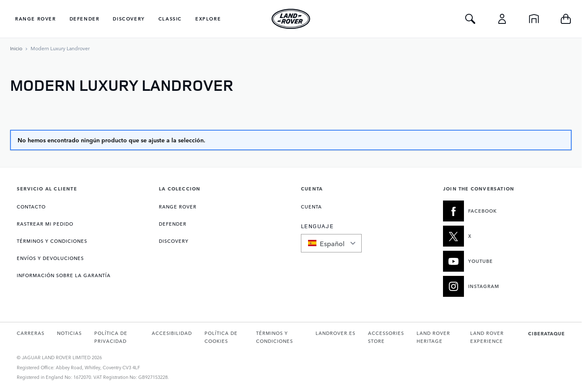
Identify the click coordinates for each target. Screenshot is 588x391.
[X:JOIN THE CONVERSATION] (504, 236)
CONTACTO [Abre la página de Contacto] (31, 207)
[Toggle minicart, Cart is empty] (566, 19)
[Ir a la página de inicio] (16, 48)
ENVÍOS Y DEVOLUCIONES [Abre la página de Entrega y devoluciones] (50, 258)
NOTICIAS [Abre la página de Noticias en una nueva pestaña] (69, 333)
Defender (85, 19)
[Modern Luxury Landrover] (60, 48)
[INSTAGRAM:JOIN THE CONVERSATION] (504, 286)
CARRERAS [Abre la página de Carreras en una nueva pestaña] (31, 333)
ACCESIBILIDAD (172, 333)
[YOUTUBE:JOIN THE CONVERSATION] (504, 261)
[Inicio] (534, 19)
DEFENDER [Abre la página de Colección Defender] (173, 224)
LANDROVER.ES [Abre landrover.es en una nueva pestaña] (335, 333)
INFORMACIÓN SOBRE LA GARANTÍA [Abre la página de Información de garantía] (64, 275)
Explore (208, 19)
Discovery (129, 19)
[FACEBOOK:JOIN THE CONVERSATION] (504, 211)
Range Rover (36, 19)
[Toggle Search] (470, 19)
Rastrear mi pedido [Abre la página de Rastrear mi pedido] (45, 224)
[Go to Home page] (291, 19)
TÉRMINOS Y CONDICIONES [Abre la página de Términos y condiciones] (52, 241)
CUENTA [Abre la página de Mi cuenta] (311, 207)
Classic (170, 19)
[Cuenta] (502, 19)
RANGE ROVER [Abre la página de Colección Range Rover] (178, 207)
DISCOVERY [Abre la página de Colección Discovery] (174, 241)
